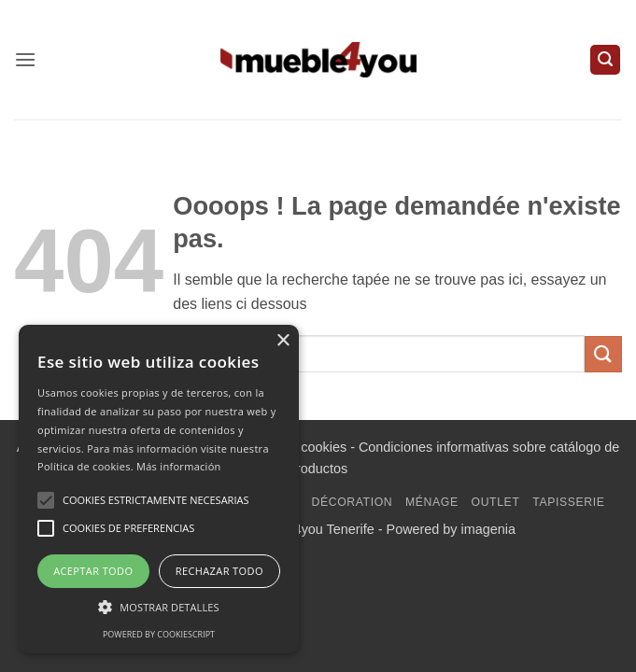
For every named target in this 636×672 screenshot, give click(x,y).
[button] (25, 59)
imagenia (488, 529)
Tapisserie (568, 502)
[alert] (159, 489)
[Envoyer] (603, 354)
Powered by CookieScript (159, 634)
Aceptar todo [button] (93, 571)
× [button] (283, 341)
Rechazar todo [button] (219, 571)
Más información (179, 466)
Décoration (352, 502)
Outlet (496, 502)
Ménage (432, 502)
